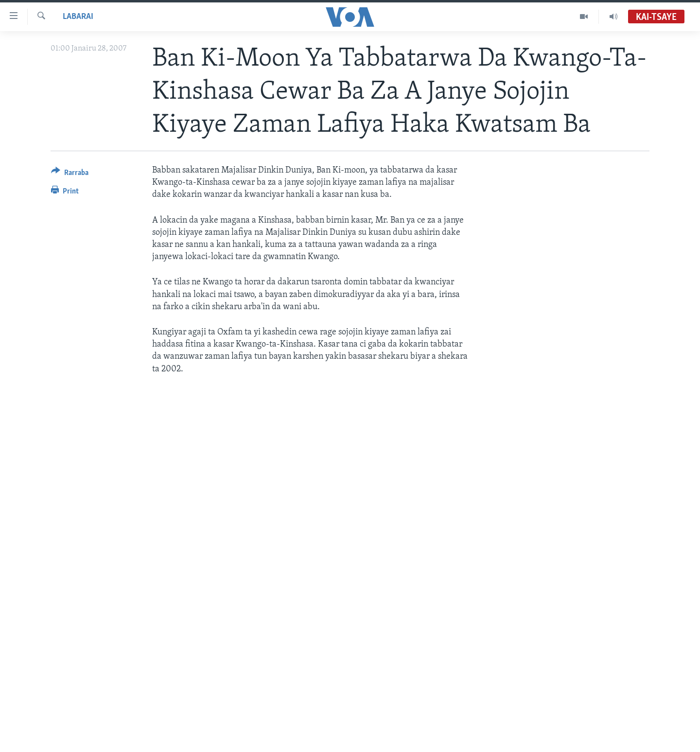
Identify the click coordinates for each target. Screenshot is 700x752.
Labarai (78, 17)
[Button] (70, 174)
